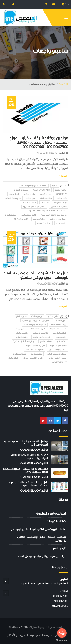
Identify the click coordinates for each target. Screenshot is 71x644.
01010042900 (60, 601)
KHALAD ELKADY (47, 153)
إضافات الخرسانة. (56, 521)
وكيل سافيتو (53, 316)
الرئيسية (63, 84)
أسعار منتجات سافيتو (58, 219)
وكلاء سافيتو (62, 198)
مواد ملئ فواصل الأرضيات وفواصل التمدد (42, 556)
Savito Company (42, 190)
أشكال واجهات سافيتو (58, 350)
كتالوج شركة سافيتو (29, 215)
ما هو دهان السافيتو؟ (58, 346)
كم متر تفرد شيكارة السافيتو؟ (24, 341)
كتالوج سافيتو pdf (21, 219)
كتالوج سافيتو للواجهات (35, 350)
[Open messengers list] (62, 633)
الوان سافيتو (61, 320)
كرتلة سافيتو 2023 (60, 202)
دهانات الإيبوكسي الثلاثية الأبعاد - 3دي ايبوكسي (38, 529)
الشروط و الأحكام (18, 635)
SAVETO (45, 202)
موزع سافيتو (31, 198)
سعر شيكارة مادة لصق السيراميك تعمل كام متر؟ (48, 211)
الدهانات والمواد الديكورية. (51, 513)
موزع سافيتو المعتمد (13, 198)
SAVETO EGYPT (29, 202)
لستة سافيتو (14, 194)
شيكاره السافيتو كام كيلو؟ (35, 346)
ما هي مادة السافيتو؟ (58, 207)
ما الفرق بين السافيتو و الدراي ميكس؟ (37, 320)
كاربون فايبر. (59, 548)
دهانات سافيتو (46, 198)
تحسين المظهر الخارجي (57, 358)
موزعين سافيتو (61, 190)
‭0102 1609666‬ (60, 606)
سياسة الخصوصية (41, 635)
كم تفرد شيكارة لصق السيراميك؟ (54, 215)
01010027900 (61, 596)
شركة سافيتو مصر (44, 223)
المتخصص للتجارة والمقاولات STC (34, 186)
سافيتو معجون (39, 219)
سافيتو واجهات (10, 215)
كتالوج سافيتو (21, 316)
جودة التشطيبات (19, 354)
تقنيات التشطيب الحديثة (33, 358)
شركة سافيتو (13, 358)
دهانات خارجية (46, 194)
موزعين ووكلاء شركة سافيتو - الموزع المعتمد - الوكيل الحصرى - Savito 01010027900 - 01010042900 (39, 142)
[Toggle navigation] (66, 18)
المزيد (63, 176)
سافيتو (55, 186)
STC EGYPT (61, 194)
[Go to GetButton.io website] (62, 640)
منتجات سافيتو (30, 194)
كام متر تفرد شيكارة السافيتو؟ (34, 207)
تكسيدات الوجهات (21, 190)
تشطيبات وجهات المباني (57, 354)
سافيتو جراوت (61, 223)
